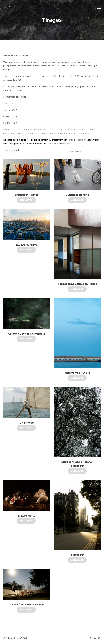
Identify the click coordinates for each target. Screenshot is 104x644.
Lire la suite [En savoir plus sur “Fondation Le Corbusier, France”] (77, 289)
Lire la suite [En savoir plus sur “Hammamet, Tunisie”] (77, 378)
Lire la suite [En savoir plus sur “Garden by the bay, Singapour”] (26, 339)
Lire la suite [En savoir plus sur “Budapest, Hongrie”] (77, 200)
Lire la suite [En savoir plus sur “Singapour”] (77, 560)
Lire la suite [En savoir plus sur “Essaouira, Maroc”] (26, 250)
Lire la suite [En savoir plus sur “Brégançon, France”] (26, 200)
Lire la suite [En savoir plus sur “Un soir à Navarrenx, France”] (26, 610)
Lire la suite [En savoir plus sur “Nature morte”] (26, 521)
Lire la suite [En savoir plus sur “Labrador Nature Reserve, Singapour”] (77, 471)
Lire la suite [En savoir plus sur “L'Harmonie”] (26, 428)
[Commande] (83, 151)
